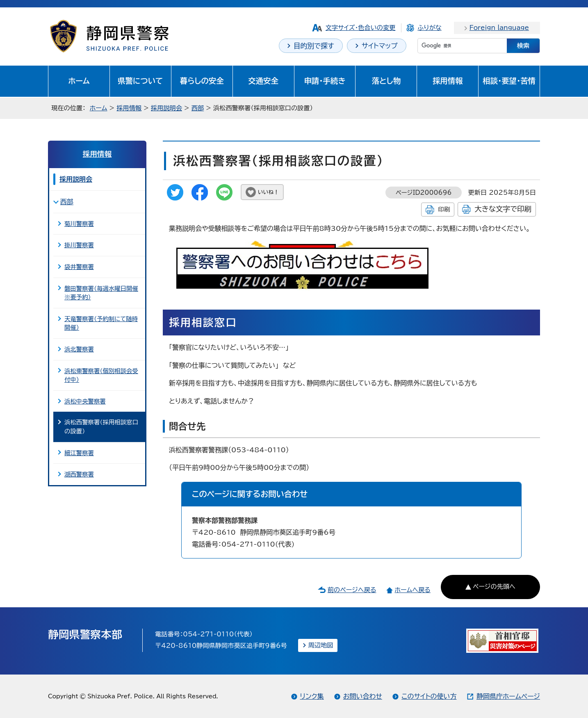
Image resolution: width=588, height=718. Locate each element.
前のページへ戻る (352, 590)
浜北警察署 (79, 349)
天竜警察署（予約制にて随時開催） (101, 323)
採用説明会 (166, 108)
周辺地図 (321, 645)
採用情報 (448, 81)
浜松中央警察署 (85, 401)
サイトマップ (380, 46)
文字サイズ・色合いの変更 (361, 28)
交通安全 (263, 81)
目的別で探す (314, 46)
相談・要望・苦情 (509, 81)
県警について (140, 81)
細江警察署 (79, 453)
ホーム (79, 81)
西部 (198, 108)
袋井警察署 (79, 267)
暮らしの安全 (202, 81)
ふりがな (429, 28)
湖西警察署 (79, 474)
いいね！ (268, 192)
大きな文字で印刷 (503, 209)
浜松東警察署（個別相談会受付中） (101, 375)
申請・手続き (325, 81)
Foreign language (499, 28)
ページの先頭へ (494, 587)
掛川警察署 (79, 245)
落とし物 (386, 81)
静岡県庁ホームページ (508, 696)
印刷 (444, 209)
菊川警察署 (79, 224)
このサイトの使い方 (429, 696)
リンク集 (312, 696)
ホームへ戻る (412, 590)
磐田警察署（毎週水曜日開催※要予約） (101, 293)
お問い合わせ (363, 696)
